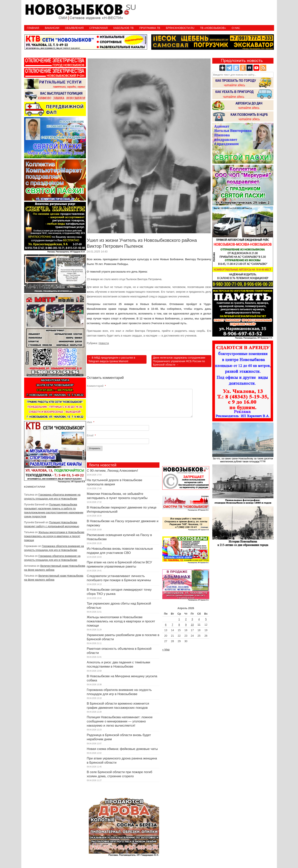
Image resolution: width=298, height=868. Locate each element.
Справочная (98, 28)
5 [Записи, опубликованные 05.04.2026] (206, 619)
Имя (91, 422)
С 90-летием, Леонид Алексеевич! (113, 471)
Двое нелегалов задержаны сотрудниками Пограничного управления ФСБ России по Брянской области (179, 361)
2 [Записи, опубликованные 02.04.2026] (186, 619)
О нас (236, 28)
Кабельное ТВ (123, 28)
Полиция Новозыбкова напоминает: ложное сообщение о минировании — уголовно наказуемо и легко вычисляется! (120, 721)
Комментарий (96, 386)
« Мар (166, 650)
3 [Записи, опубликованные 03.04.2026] (192, 619)
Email (91, 435)
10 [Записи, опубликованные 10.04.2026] (192, 625)
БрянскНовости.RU (180, 28)
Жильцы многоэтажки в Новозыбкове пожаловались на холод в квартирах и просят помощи (54, 536)
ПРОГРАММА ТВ (150, 28)
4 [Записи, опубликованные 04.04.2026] (199, 619)
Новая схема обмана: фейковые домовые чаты (122, 749)
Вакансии (52, 28)
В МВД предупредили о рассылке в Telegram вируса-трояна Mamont (112, 359)
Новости (104, 343)
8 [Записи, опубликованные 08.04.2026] (179, 625)
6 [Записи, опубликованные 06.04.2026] (166, 625)
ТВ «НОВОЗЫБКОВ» (213, 28)
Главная (33, 28)
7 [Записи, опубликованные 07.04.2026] (172, 625)
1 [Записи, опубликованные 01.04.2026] (179, 619)
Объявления (74, 28)
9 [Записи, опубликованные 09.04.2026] (186, 625)
